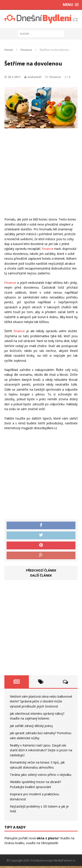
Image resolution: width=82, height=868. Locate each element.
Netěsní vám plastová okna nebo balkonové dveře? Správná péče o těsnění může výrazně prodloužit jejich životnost (41, 701)
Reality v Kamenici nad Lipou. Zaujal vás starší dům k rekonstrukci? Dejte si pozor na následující (41, 750)
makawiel (34, 77)
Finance (55, 77)
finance (19, 331)
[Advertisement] (41, 174)
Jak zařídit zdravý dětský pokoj (31, 726)
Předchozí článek (41, 570)
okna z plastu (47, 838)
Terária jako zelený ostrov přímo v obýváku (41, 775)
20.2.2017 (14, 77)
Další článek (41, 575)
